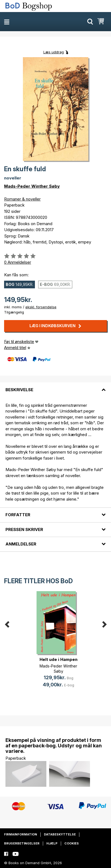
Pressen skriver (24, 529)
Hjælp (52, 843)
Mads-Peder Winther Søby (32, 186)
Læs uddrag (54, 52)
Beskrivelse (19, 390)
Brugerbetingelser (22, 843)
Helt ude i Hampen (58, 659)
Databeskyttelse (60, 834)
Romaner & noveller (22, 199)
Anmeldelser (21, 544)
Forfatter (18, 515)
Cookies (72, 843)
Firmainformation (21, 834)
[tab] (55, 386)
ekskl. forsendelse (41, 307)
